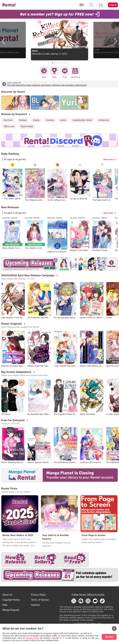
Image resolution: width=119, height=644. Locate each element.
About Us (7, 595)
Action (63, 120)
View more (108, 159)
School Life (104, 120)
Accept (109, 637)
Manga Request (11, 610)
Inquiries (35, 605)
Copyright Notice (11, 600)
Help (5, 605)
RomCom (8, 120)
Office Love (9, 126)
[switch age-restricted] (82, 5)
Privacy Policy (38, 595)
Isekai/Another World (82, 120)
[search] (91, 5)
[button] (52, 63)
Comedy (50, 120)
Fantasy (23, 120)
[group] (12, 181)
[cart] (101, 5)
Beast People (27, 126)
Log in (113, 5)
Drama (36, 120)
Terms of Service (40, 600)
